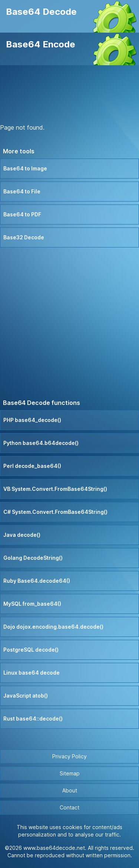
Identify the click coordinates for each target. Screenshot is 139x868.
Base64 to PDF (22, 214)
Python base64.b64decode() (41, 443)
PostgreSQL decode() (31, 650)
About (70, 790)
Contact (69, 807)
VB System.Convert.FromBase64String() (55, 489)
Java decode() (22, 535)
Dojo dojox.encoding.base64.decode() (53, 627)
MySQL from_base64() (32, 604)
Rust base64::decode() (33, 719)
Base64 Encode (41, 44)
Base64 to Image (25, 168)
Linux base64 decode (32, 673)
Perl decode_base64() (32, 466)
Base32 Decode (24, 237)
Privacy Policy (69, 756)
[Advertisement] (70, 96)
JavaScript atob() (26, 696)
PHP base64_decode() (32, 420)
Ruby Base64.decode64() (37, 581)
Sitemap (70, 773)
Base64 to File (22, 191)
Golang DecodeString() (33, 558)
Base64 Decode (41, 12)
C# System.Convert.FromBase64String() (55, 512)
